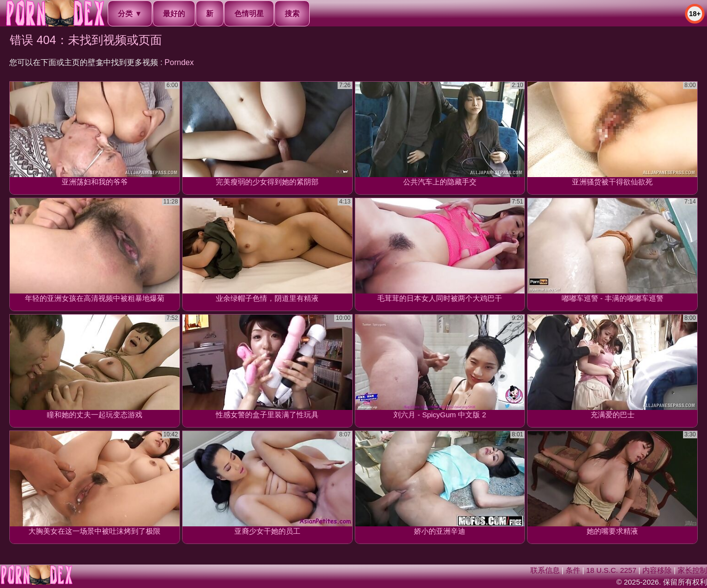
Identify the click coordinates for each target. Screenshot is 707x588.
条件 (573, 570)
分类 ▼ (130, 13)
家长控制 (692, 570)
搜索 (292, 13)
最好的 (174, 13)
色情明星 (249, 13)
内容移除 (657, 570)
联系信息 (545, 570)
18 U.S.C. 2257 (611, 570)
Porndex (179, 62)
